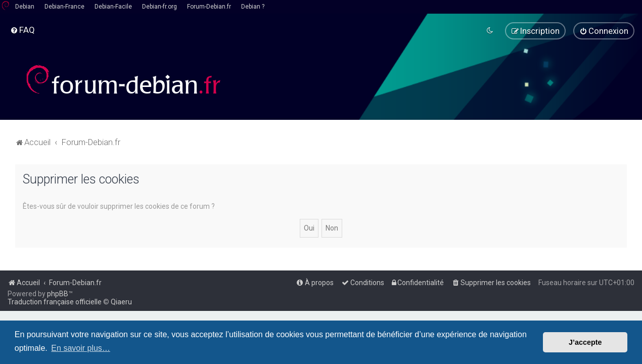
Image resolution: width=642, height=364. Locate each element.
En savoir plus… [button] (81, 348)
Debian (25, 7)
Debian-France (64, 7)
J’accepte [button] (585, 342)
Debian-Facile (113, 7)
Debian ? (253, 7)
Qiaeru (121, 302)
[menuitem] (22, 30)
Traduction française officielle (55, 302)
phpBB (58, 294)
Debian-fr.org (159, 7)
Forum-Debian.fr (209, 7)
